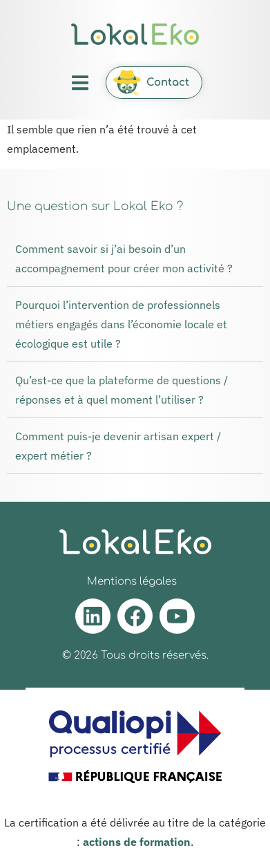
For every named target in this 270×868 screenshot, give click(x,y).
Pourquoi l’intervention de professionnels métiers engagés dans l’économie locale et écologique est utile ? (121, 324)
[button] (80, 83)
